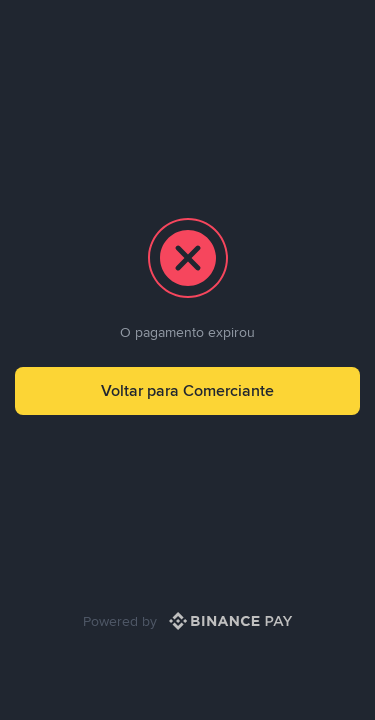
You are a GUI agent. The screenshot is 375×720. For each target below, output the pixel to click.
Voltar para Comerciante (187, 390)
